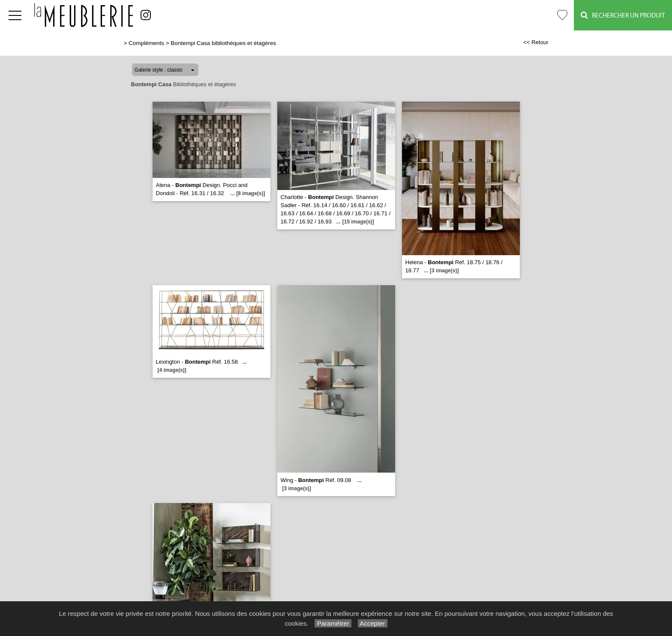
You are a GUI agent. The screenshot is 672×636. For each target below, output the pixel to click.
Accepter (373, 623)
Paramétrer (333, 623)
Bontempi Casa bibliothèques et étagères (223, 43)
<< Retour (536, 42)
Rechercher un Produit (623, 15)
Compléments (146, 43)
